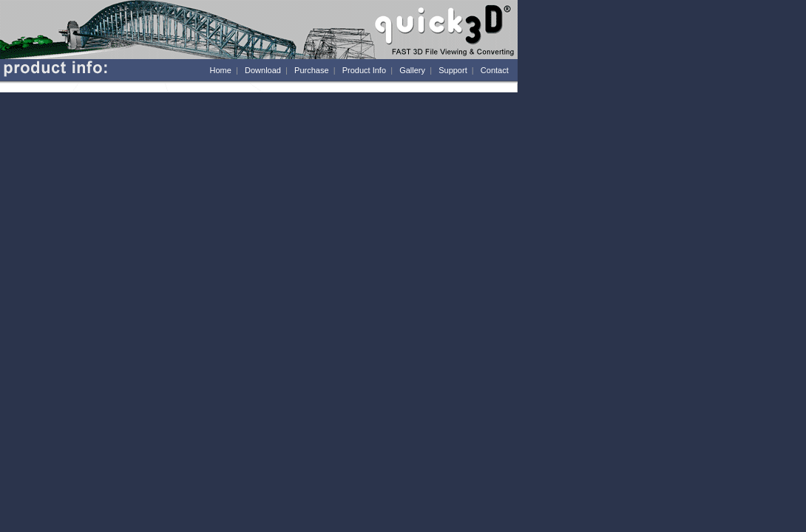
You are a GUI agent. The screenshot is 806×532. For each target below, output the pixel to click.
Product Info (364, 70)
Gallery (412, 70)
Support (453, 70)
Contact (495, 70)
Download (263, 70)
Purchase (311, 70)
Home (221, 70)
